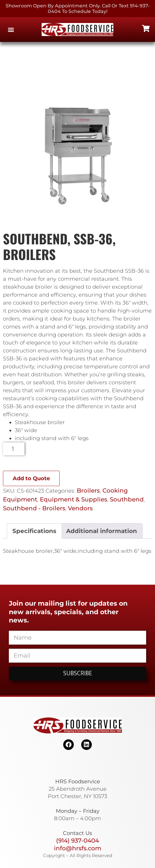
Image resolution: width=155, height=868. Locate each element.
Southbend (127, 499)
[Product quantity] (14, 449)
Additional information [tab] (102, 531)
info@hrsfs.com (78, 848)
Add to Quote (31, 478)
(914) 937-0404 (77, 841)
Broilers (88, 491)
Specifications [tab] (34, 531)
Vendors (80, 508)
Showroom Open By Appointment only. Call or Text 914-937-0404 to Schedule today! (78, 9)
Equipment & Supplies (74, 499)
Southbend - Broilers (34, 508)
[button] (11, 30)
